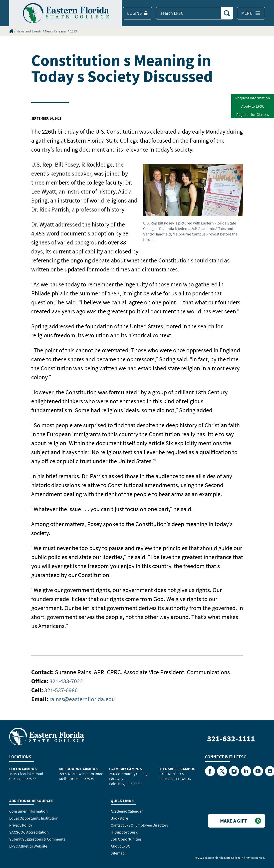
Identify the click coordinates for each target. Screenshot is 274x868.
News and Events (29, 31)
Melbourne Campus (78, 769)
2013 (73, 31)
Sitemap (118, 853)
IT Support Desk (124, 832)
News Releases (56, 31)
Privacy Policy (21, 825)
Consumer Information (28, 811)
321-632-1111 (231, 739)
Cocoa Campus (23, 769)
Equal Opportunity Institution (34, 818)
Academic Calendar (127, 811)
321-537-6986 (61, 690)
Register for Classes (253, 114)
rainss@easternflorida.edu (82, 699)
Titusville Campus (177, 769)
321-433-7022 (66, 681)
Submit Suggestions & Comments (37, 839)
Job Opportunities (126, 839)
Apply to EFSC (253, 106)
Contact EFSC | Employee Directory (139, 825)
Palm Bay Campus (126, 769)
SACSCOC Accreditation (29, 832)
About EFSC (120, 846)
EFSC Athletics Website (28, 846)
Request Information (253, 98)
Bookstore (119, 818)
